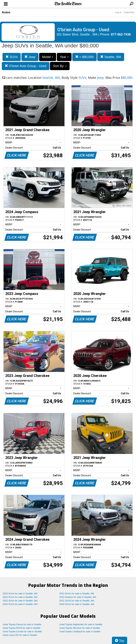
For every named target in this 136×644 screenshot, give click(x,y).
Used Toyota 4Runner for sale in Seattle (80, 628)
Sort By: (60, 66)
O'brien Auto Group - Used (26, 66)
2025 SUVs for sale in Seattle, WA (20, 594)
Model (48, 57)
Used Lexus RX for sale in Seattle (20, 635)
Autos (6, 12)
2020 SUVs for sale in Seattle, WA (20, 604)
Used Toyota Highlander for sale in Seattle (81, 624)
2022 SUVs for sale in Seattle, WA (20, 601)
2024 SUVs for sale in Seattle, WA (77, 594)
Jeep (30, 57)
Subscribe (129, 12)
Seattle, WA (111, 57)
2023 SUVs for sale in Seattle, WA (20, 597)
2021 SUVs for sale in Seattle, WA (77, 601)
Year (64, 57)
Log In (118, 12)
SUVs (12, 57)
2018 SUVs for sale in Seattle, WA (77, 604)
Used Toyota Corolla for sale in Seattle (22, 631)
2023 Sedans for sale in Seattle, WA (78, 597)
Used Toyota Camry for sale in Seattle (22, 624)
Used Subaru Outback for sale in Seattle (80, 631)
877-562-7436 (121, 34)
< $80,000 (84, 57)
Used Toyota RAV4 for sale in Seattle (22, 628)
